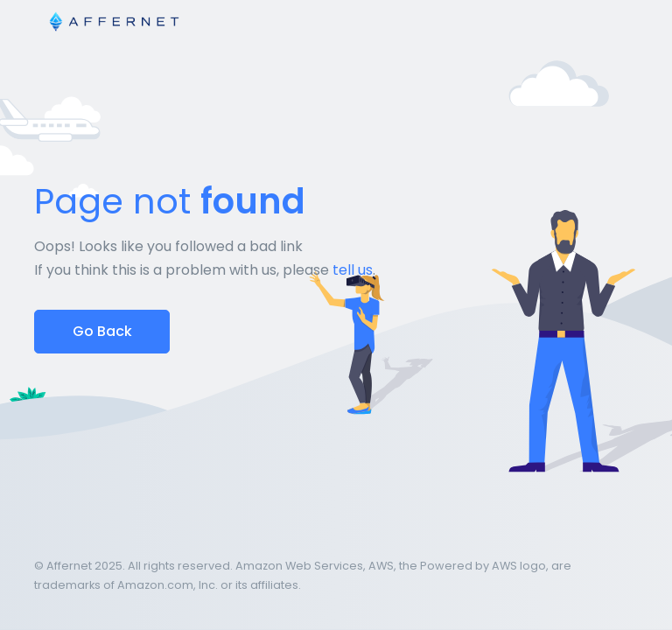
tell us (353, 270)
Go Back (102, 331)
